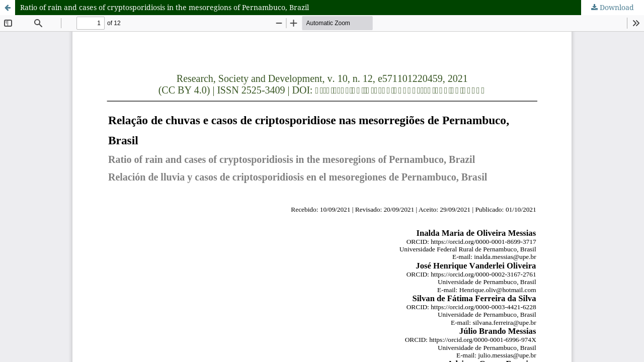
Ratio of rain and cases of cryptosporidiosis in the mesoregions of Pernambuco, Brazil (165, 7)
